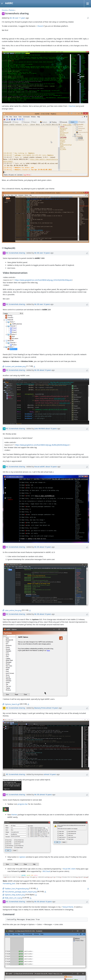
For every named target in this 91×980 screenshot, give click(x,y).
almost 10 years (52, 708)
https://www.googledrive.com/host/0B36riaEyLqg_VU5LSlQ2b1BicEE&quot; (43, 280)
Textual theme (68, 907)
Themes (11, 10)
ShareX (40, 26)
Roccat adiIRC (40, 467)
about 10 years (45, 370)
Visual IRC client (69, 869)
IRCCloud (46, 871)
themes (14, 815)
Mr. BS (12, 18)
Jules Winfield (40, 429)
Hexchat (72, 106)
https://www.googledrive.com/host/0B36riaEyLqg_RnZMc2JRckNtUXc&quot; (42, 445)
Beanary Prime (40, 708)
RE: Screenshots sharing (15, 253)
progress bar (23, 804)
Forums (5, 10)
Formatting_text (9, 883)
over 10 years (45, 253)
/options (22, 857)
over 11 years (20, 18)
